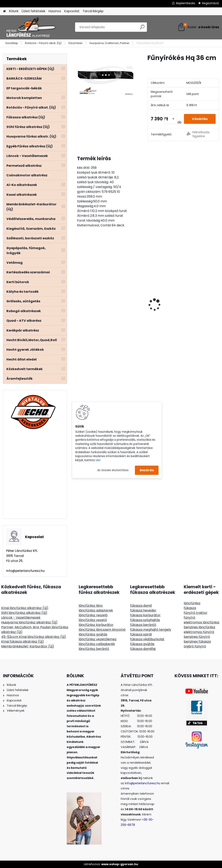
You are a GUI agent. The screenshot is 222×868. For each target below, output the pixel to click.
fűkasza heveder (143, 610)
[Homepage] (4, 11)
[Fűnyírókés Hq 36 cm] (106, 75)
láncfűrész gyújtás (93, 634)
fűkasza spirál (141, 634)
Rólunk (14, 11)
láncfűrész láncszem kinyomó (102, 630)
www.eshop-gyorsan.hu (120, 864)
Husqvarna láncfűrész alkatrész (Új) (29, 622)
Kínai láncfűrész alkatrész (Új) (25, 608)
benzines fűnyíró (197, 637)
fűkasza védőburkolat (147, 639)
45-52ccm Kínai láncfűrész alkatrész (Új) (34, 637)
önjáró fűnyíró (195, 646)
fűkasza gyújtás (142, 644)
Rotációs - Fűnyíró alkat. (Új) (43, 43)
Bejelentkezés (186, 3)
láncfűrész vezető (93, 620)
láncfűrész (192, 603)
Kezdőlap (12, 43)
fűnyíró (189, 618)
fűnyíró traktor (196, 613)
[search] (142, 28)
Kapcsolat (72, 11)
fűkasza (190, 608)
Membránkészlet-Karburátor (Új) (28, 646)
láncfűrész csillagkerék (97, 644)
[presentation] (79, 298)
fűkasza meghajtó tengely (151, 630)
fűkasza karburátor (145, 615)
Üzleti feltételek (33, 11)
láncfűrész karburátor (96, 625)
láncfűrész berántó (94, 649)
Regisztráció (211, 3)
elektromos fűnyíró (199, 632)
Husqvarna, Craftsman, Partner (109, 43)
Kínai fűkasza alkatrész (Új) (23, 642)
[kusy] (171, 119)
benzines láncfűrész (199, 627)
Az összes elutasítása (113, 470)
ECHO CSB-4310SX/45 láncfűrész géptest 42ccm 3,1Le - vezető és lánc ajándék (194, 296)
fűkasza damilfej (143, 649)
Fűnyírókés (75, 43)
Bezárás (147, 470)
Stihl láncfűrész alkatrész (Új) (24, 613)
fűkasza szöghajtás (145, 620)
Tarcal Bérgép (93, 11)
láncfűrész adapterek (96, 610)
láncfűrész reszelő (93, 615)
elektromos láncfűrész (202, 622)
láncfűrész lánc (91, 606)
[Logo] (31, 27)
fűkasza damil (141, 606)
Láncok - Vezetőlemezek (21, 618)
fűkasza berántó (143, 625)
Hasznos (55, 11)
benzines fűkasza (197, 642)
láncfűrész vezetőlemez (98, 639)
